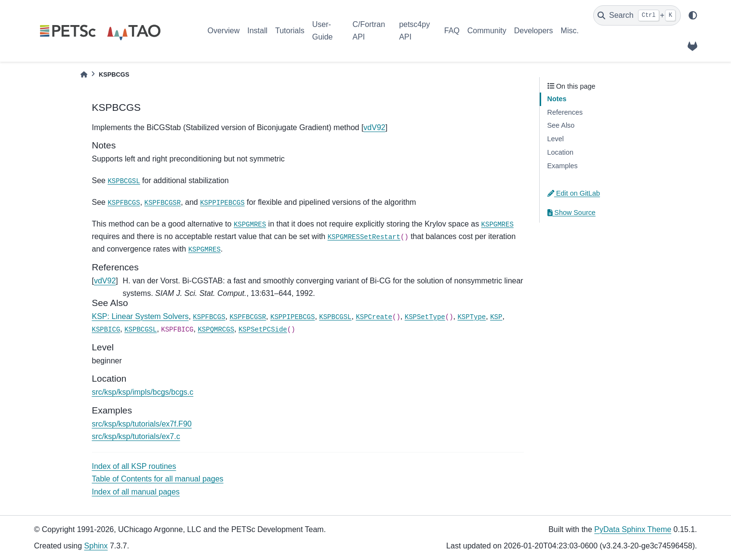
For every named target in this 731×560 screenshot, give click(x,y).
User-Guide (323, 31)
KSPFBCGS (124, 203)
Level (556, 139)
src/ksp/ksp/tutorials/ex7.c (136, 436)
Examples (563, 166)
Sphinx (96, 546)
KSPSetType (425, 317)
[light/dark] (693, 15)
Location (560, 152)
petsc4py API (414, 31)
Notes (557, 99)
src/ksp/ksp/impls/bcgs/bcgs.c (143, 392)
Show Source (572, 213)
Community (487, 31)
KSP (496, 317)
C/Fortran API (369, 31)
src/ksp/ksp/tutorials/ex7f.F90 (142, 424)
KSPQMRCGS (216, 330)
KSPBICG (106, 330)
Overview (224, 31)
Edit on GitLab (574, 193)
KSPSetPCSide (263, 330)
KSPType (472, 317)
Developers (534, 31)
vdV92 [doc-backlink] (105, 281)
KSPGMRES (250, 225)
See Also (561, 125)
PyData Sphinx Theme (633, 529)
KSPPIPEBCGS (222, 203)
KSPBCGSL (124, 181)
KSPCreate (374, 317)
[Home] (84, 74)
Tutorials (290, 31)
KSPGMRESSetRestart (364, 237)
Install (257, 31)
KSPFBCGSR (163, 203)
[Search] (637, 15)
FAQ (452, 31)
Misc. (570, 31)
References (565, 112)
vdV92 (374, 127)
